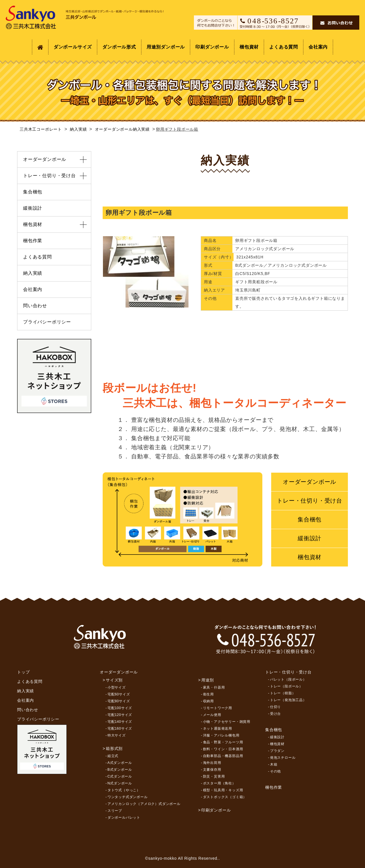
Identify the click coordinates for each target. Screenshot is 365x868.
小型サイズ (117, 687)
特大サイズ (117, 735)
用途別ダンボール (166, 47)
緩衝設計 (310, 538)
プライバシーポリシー (47, 322)
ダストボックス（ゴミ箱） (225, 797)
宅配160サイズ (120, 729)
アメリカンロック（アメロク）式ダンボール (144, 804)
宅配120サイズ (120, 715)
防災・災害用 (214, 776)
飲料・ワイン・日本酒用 (223, 749)
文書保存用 (212, 770)
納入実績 (33, 273)
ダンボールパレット (124, 818)
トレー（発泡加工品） (288, 700)
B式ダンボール (120, 770)
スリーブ (115, 811)
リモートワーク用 (218, 708)
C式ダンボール (120, 776)
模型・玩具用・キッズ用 (223, 790)
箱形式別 (114, 748)
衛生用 (208, 694)
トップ (23, 672)
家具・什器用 (214, 687)
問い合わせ (35, 306)
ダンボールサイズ (73, 47)
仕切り (275, 707)
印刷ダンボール (212, 47)
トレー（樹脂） (283, 693)
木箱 (274, 764)
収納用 (208, 701)
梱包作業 (33, 241)
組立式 (113, 756)
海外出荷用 (212, 763)
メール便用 (212, 715)
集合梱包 (310, 519)
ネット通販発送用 (218, 729)
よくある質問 (284, 47)
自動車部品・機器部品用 (223, 756)
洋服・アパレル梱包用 (221, 735)
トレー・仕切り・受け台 (310, 501)
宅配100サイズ (120, 708)
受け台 (275, 714)
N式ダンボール (120, 783)
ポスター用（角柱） (219, 783)
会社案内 (318, 47)
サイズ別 (114, 680)
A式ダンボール (120, 763)
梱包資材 (249, 47)
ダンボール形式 (119, 47)
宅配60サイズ (119, 694)
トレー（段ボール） (286, 686)
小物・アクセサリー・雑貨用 (227, 722)
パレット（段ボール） (288, 679)
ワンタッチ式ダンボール (128, 797)
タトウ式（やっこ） (124, 790)
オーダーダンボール (310, 482)
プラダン (277, 751)
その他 (275, 771)
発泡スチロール (283, 758)
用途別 (208, 680)
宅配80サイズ (119, 701)
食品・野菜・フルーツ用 (223, 742)
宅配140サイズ (120, 722)
